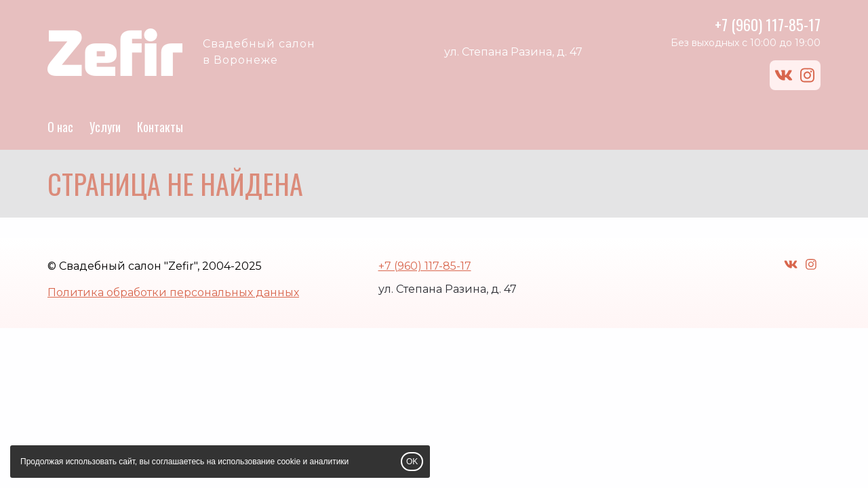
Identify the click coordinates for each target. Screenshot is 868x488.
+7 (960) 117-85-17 (768, 24)
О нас (60, 127)
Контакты (160, 127)
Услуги (105, 127)
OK (412, 462)
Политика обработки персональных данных (173, 292)
